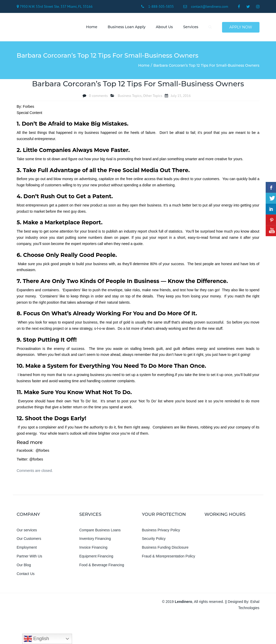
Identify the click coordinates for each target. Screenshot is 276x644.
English (36, 639)
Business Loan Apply (126, 27)
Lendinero (184, 602)
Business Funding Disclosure (165, 548)
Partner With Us (30, 557)
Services (190, 27)
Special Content (30, 113)
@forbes (42, 451)
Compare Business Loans (100, 531)
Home (91, 27)
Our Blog (24, 565)
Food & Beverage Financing (102, 565)
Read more (30, 443)
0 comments (98, 96)
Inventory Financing (95, 539)
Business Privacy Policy (161, 531)
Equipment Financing (96, 557)
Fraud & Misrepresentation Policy (169, 557)
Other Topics (153, 96)
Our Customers (29, 539)
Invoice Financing (93, 548)
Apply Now (241, 27)
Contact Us (26, 574)
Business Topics (130, 96)
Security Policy (154, 539)
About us (164, 27)
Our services (27, 531)
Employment (27, 548)
